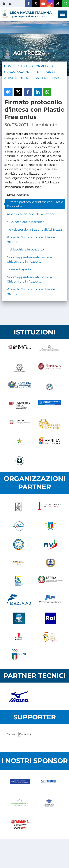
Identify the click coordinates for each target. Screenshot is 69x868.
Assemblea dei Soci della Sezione (31, 214)
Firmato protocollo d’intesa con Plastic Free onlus (35, 204)
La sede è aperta (19, 269)
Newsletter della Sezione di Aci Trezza (34, 230)
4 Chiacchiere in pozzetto (26, 222)
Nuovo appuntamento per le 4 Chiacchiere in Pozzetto (29, 259)
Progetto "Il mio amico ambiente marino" (31, 240)
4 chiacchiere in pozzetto (25, 249)
